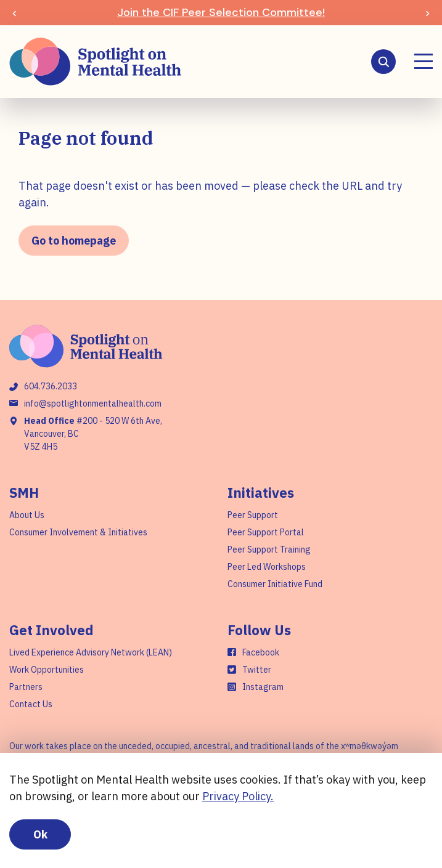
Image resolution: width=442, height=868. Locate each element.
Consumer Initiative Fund (275, 584)
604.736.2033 (51, 386)
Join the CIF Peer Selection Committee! (221, 12)
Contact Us (31, 704)
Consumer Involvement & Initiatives (78, 532)
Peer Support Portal (266, 532)
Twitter (257, 670)
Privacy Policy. (238, 796)
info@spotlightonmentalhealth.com (93, 404)
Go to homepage (74, 241)
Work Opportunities (47, 670)
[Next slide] (428, 13)
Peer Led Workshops (267, 567)
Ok (40, 834)
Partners (26, 687)
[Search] (383, 62)
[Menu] (424, 61)
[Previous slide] (14, 13)
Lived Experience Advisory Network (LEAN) (91, 652)
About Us (27, 515)
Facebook (261, 652)
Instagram (263, 687)
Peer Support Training (269, 550)
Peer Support (253, 515)
